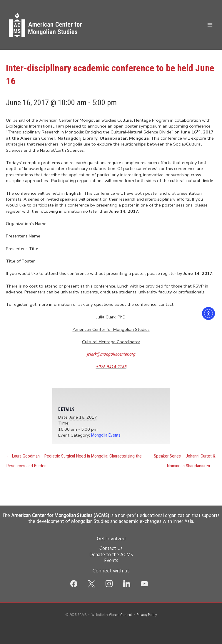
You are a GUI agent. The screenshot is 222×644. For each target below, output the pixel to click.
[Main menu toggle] (210, 25)
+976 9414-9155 (111, 367)
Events (111, 561)
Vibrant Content (120, 615)
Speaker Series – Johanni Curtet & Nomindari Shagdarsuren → (185, 458)
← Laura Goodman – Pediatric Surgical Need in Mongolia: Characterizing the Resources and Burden (74, 458)
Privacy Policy (147, 615)
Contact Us (111, 549)
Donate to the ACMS (111, 555)
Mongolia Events (106, 435)
